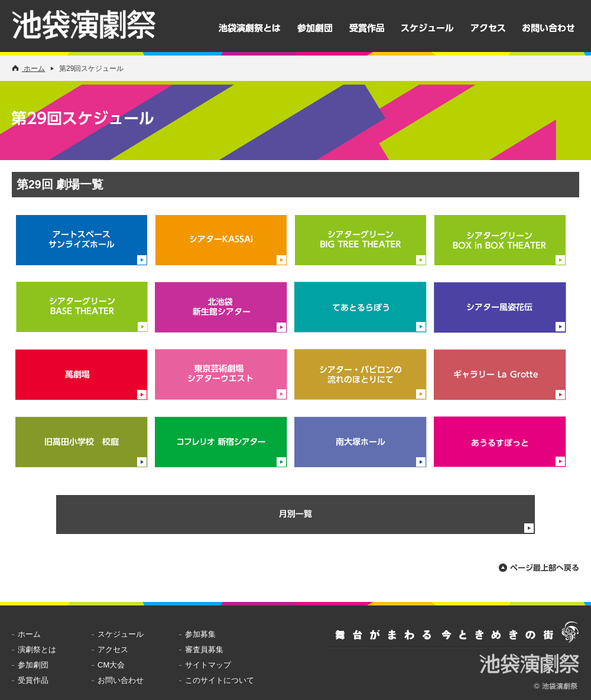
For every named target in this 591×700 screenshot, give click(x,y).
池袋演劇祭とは (249, 28)
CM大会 (111, 665)
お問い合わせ (548, 28)
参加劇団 (315, 28)
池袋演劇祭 (98, 29)
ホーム (28, 69)
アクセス (488, 28)
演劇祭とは (37, 649)
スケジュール (428, 28)
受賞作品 (367, 28)
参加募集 (200, 634)
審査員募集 (204, 649)
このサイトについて (220, 680)
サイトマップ (208, 665)
